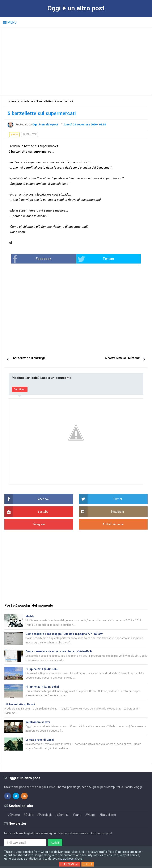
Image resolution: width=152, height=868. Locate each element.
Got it (88, 864)
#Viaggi (90, 816)
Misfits (30, 616)
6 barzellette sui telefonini (123, 358)
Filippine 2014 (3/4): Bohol (42, 688)
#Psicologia (45, 816)
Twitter (91, 259)
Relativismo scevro (38, 723)
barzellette (29, 134)
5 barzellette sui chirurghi (29, 358)
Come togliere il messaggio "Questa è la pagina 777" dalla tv (65, 634)
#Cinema (14, 816)
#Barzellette (107, 816)
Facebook (47, 259)
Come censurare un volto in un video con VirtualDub (60, 652)
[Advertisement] (78, 61)
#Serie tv (62, 816)
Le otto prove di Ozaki (40, 741)
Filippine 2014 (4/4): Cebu (42, 670)
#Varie (77, 816)
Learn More (70, 864)
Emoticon (20, 389)
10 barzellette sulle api (21, 705)
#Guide (28, 816)
